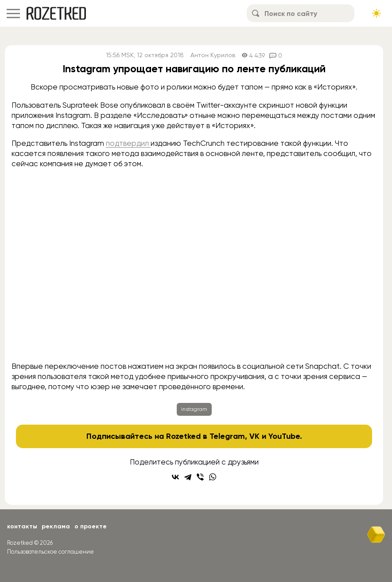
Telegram (227, 436)
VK (254, 436)
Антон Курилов (213, 55)
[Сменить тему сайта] (376, 13)
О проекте (91, 526)
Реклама (56, 526)
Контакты (22, 526)
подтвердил (128, 143)
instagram (194, 409)
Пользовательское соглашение (50, 552)
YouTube (284, 436)
